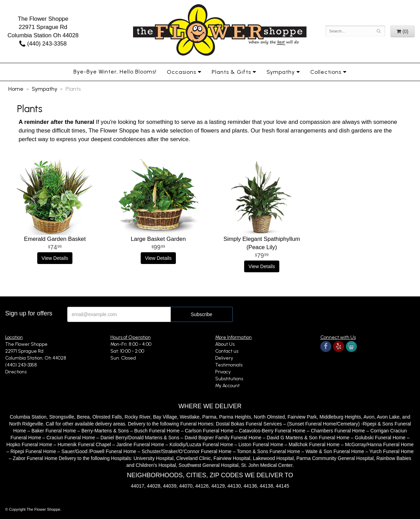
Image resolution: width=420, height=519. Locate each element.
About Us (225, 344)
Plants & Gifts (231, 72)
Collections (326, 72)
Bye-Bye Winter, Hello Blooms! (115, 72)
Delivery (224, 358)
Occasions (182, 72)
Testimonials (229, 365)
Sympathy (281, 72)
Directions (16, 372)
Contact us (227, 351)
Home (16, 89)
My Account (227, 386)
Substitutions (229, 379)
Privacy (223, 372)
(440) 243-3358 (43, 44)
